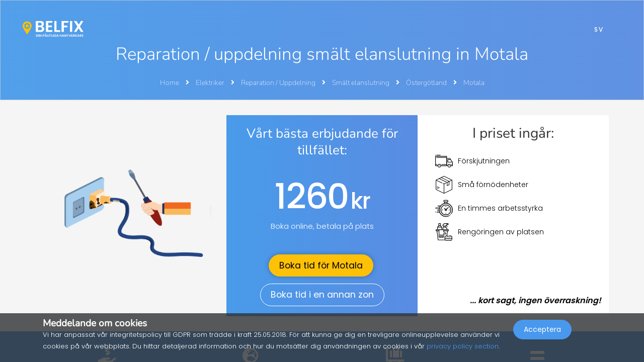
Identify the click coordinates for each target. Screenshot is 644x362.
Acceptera (542, 340)
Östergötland (427, 83)
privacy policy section (463, 346)
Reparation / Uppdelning (279, 83)
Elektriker (211, 83)
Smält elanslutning (361, 83)
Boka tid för (321, 265)
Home (170, 83)
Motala (474, 83)
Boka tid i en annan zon (322, 295)
